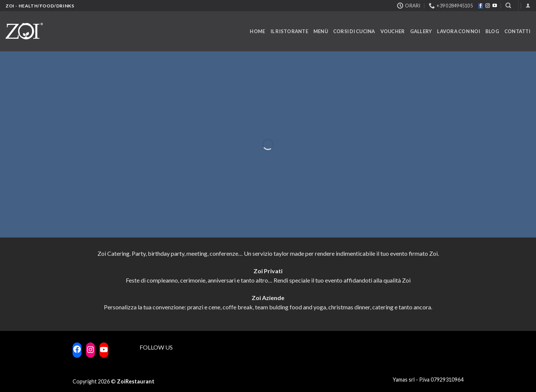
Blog (492, 31)
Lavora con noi (459, 31)
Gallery (421, 31)
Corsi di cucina (354, 31)
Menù (321, 31)
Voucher (393, 31)
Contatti (517, 31)
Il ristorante (289, 31)
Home (257, 31)
